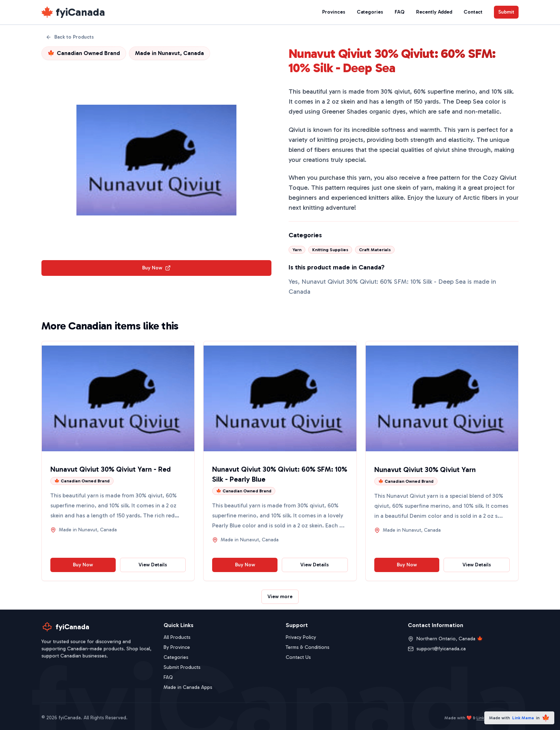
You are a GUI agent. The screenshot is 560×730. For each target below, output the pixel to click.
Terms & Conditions (307, 647)
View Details (153, 565)
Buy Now (156, 268)
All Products (177, 637)
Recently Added (434, 12)
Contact (473, 12)
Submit (506, 12)
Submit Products (182, 667)
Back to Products (70, 37)
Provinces (334, 12)
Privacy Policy (301, 637)
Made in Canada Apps (188, 687)
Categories (370, 12)
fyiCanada (80, 12)
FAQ (400, 12)
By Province (177, 647)
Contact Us (298, 657)
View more (280, 597)
